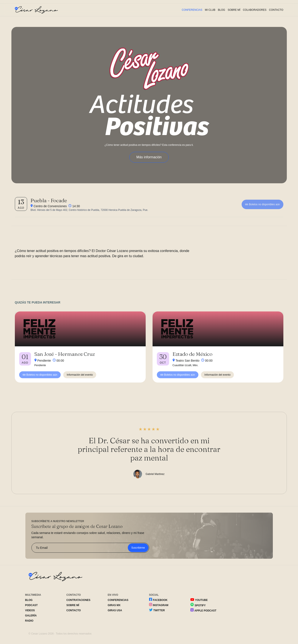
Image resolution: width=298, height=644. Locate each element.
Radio (29, 621)
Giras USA (115, 610)
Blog (222, 10)
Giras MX (114, 605)
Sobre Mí (234, 10)
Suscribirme (138, 548)
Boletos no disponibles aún (262, 204)
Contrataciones (79, 600)
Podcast (32, 605)
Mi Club (210, 10)
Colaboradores (255, 10)
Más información (149, 157)
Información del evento (80, 375)
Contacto (276, 10)
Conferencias (192, 10)
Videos (30, 610)
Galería (31, 616)
